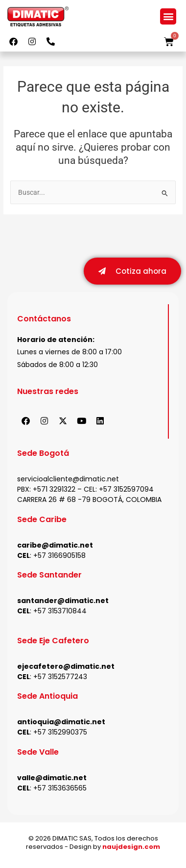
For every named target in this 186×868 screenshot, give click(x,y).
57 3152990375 (62, 733)
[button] (168, 16)
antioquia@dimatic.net (61, 722)
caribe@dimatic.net (55, 546)
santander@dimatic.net (63, 601)
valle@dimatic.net (52, 778)
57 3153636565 (62, 789)
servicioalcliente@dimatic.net (68, 479)
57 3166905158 (62, 556)
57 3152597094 (128, 490)
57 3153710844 (62, 611)
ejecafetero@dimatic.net (66, 667)
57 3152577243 (62, 677)
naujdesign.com (131, 847)
